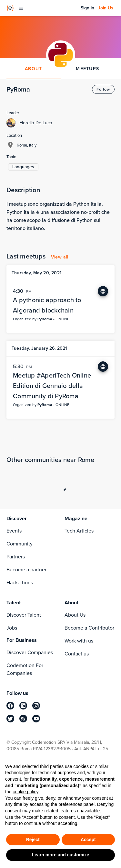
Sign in (87, 8)
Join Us (106, 8)
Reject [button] (33, 840)
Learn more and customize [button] (60, 855)
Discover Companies (30, 652)
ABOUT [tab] (33, 69)
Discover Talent (24, 615)
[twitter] (10, 719)
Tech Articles (79, 531)
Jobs (12, 628)
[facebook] (10, 706)
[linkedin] (23, 706)
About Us (75, 615)
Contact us (77, 654)
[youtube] (36, 719)
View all (60, 257)
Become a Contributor (89, 628)
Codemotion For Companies (25, 669)
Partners (16, 557)
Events (14, 531)
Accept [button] (88, 840)
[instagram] (36, 706)
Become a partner (26, 570)
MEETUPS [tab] (87, 69)
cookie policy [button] (25, 792)
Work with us (79, 641)
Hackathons (20, 582)
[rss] (23, 719)
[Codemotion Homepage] (10, 8)
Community (20, 544)
